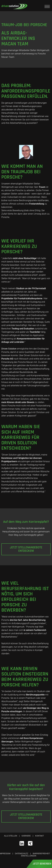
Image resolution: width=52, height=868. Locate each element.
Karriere (26, 836)
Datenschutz (22, 853)
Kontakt (40, 836)
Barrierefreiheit (41, 853)
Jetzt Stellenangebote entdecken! (26, 549)
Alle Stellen (11, 836)
